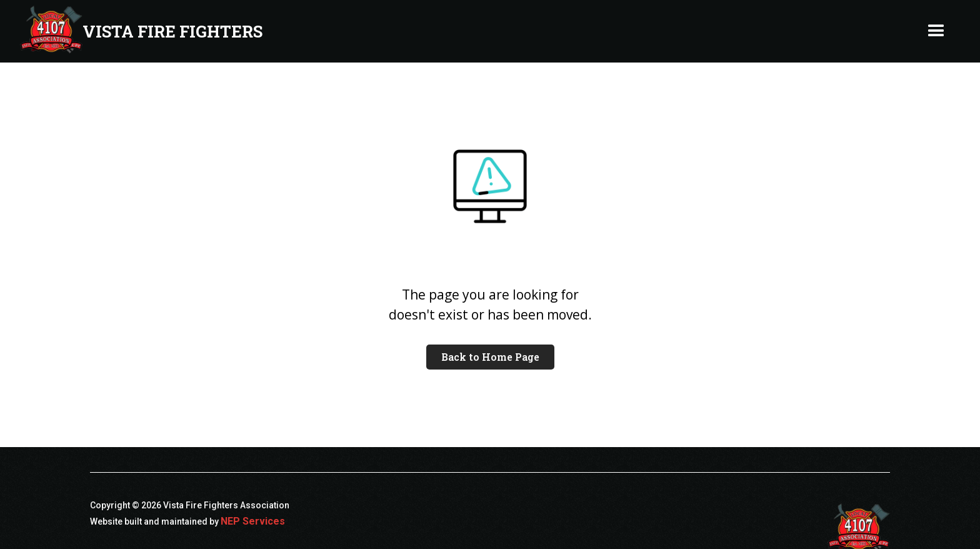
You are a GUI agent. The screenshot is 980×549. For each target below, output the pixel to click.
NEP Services (253, 521)
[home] (141, 31)
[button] (936, 31)
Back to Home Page (490, 357)
